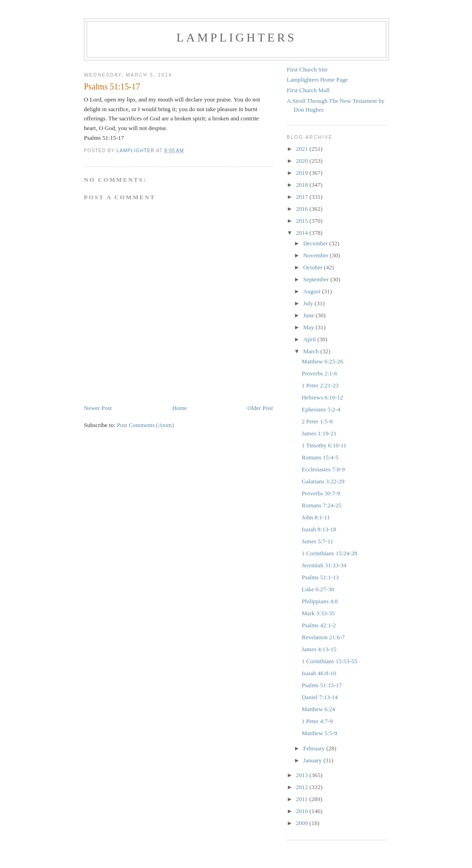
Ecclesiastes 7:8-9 (323, 469)
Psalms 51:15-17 (322, 685)
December (316, 243)
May (310, 327)
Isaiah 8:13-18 (319, 529)
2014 (303, 233)
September (317, 279)
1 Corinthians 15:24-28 (329, 553)
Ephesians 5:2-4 (321, 409)
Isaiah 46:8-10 (319, 673)
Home (180, 408)
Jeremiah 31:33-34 (324, 565)
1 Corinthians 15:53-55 (329, 661)
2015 (303, 221)
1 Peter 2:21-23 (320, 385)
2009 (303, 823)
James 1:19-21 (319, 433)
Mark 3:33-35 (318, 613)
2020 (303, 161)
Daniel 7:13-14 (319, 697)
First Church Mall (308, 90)
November (317, 255)
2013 (303, 775)
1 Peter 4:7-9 (317, 721)
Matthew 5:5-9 (319, 733)
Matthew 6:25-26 (322, 361)
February (315, 748)
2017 (303, 197)
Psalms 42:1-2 (319, 625)
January (313, 760)
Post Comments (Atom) (146, 425)
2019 (303, 173)
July (309, 303)
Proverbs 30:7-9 (321, 493)
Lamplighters (236, 38)
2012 (303, 787)
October (314, 267)
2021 (303, 149)
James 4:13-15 (319, 649)
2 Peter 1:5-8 (317, 421)
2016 (303, 209)
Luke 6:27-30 (318, 589)
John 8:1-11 (316, 517)
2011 (303, 799)
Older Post (260, 408)
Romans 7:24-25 (321, 505)
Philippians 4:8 (319, 601)
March (312, 351)
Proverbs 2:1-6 (319, 373)
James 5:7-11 (317, 541)
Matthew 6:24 (318, 709)
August (313, 291)
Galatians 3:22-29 (323, 481)
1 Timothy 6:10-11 (324, 445)
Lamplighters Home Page (317, 80)
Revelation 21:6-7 (323, 637)
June (310, 315)
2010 (303, 811)
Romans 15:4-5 (320, 457)
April (310, 339)
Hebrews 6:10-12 (322, 397)
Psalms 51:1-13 (320, 577)
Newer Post (98, 408)
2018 (303, 185)
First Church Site (307, 69)
